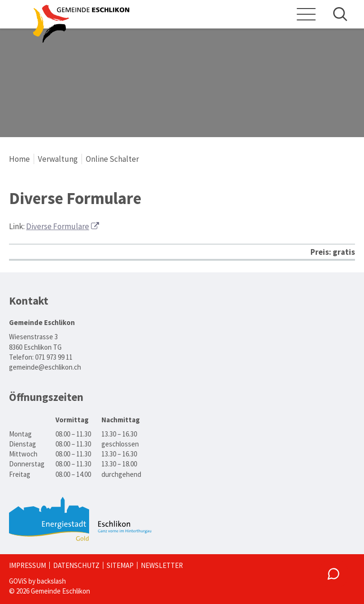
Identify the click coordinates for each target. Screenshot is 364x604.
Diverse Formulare (58, 226)
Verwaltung (58, 159)
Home (19, 159)
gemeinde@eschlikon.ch (45, 367)
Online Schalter (112, 159)
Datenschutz (76, 565)
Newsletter (162, 565)
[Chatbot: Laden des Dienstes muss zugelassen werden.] (334, 574)
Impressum (27, 565)
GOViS (18, 581)
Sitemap (120, 565)
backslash (51, 581)
